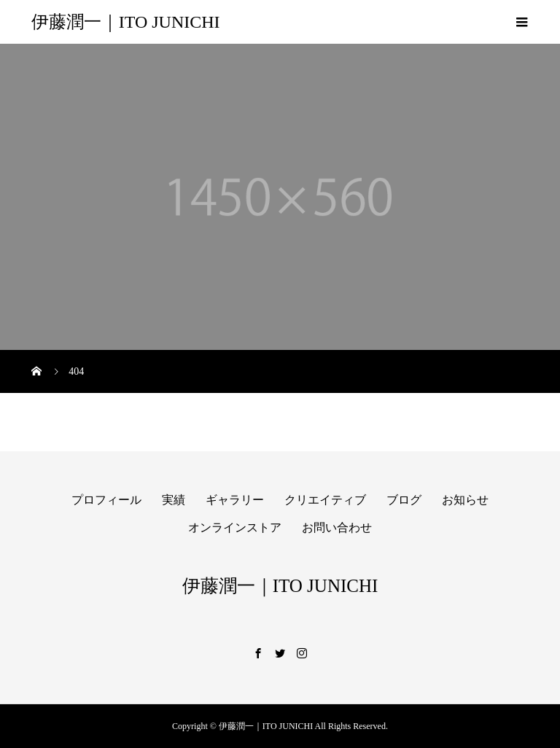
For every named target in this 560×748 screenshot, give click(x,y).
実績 (174, 500)
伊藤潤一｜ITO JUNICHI (126, 22)
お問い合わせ (337, 527)
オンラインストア (235, 527)
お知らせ (465, 500)
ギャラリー (235, 500)
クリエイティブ (325, 500)
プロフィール (106, 500)
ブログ (404, 500)
